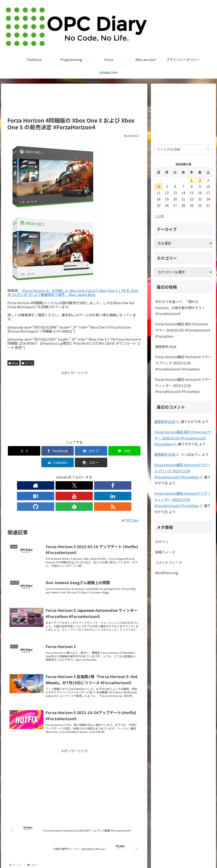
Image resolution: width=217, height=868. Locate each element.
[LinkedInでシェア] (108, 451)
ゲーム (27, 363)
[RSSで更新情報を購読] (113, 474)
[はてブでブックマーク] (63, 451)
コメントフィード (169, 562)
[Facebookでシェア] (41, 451)
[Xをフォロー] (45, 474)
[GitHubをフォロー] (94, 474)
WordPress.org (167, 573)
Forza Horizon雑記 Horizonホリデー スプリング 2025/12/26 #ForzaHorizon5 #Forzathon (183, 363)
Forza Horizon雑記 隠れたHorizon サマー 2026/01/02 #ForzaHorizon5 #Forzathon (183, 330)
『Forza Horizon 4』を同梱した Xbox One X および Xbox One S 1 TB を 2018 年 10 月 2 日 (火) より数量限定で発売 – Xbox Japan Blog (73, 292)
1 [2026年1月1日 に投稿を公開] (192, 180)
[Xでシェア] (18, 451)
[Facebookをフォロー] (55, 474)
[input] (183, 149)
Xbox (13, 363)
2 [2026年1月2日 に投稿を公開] (200, 180)
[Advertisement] (74, 102)
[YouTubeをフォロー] (74, 474)
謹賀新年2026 (166, 347)
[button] (130, 451)
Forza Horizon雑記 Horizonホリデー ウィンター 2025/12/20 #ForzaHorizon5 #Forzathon (183, 386)
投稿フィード (165, 552)
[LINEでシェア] (86, 451)
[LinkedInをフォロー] (84, 474)
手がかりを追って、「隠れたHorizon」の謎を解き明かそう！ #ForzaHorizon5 (180, 308)
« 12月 (159, 216)
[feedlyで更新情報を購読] (103, 474)
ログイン (162, 542)
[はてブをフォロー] (64, 474)
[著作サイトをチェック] (35, 474)
